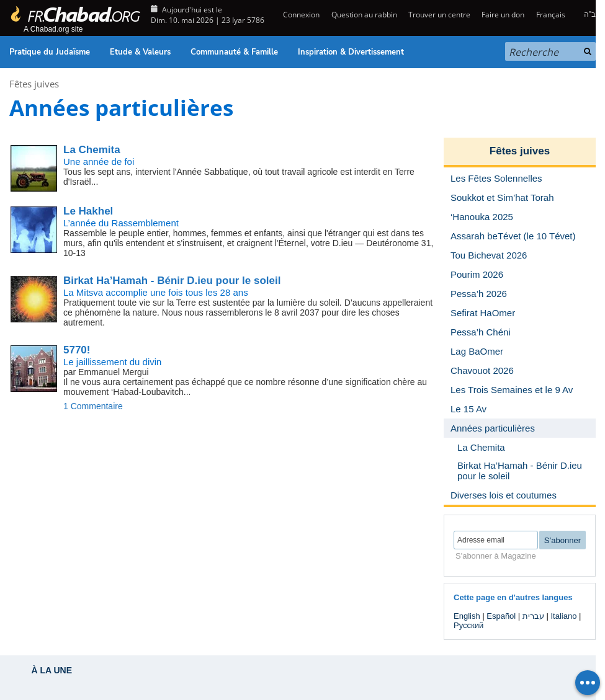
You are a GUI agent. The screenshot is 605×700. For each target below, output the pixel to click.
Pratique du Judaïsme (50, 52)
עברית (533, 616)
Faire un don (503, 15)
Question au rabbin (364, 15)
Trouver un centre (439, 15)
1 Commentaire (93, 406)
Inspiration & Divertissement (351, 52)
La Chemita (92, 150)
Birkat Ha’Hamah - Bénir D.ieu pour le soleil (172, 281)
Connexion (300, 15)
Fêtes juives (34, 84)
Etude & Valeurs (140, 52)
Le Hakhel (88, 211)
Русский (468, 625)
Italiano (563, 616)
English (467, 616)
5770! (77, 350)
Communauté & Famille (234, 52)
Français (551, 15)
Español (501, 616)
